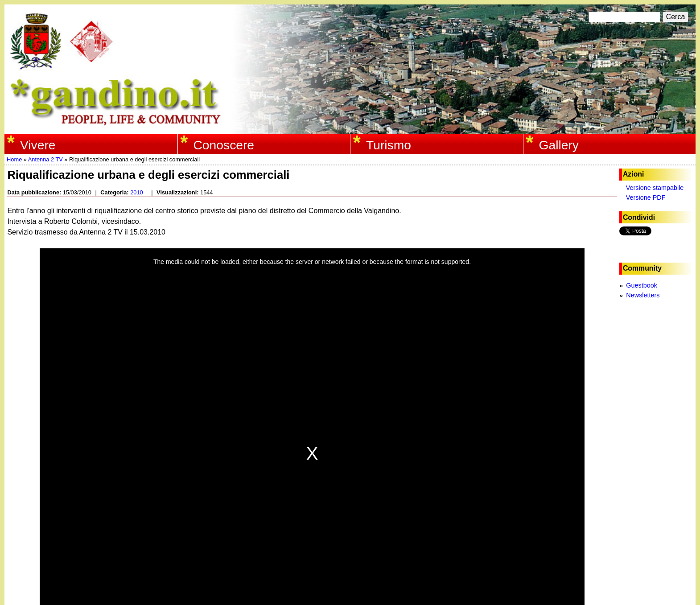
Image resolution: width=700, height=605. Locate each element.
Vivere (38, 145)
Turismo (389, 145)
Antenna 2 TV (45, 159)
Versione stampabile (655, 188)
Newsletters (643, 295)
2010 (136, 192)
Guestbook (642, 285)
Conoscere (224, 145)
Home (14, 159)
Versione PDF (646, 198)
